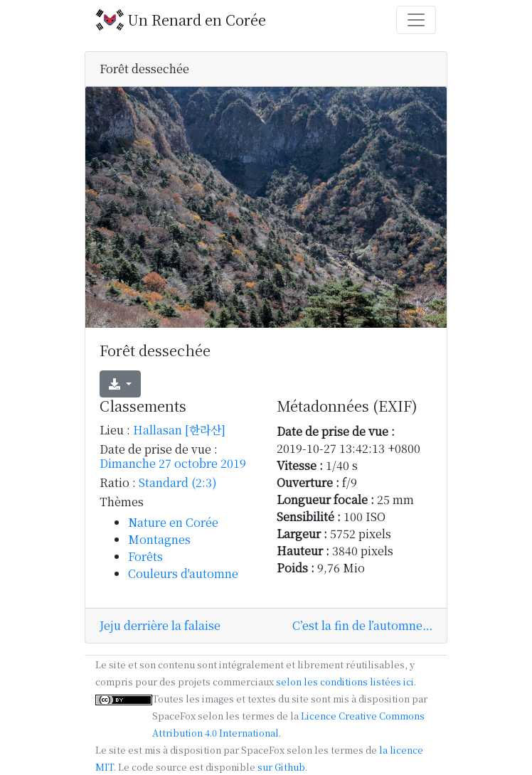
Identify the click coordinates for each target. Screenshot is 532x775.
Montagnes (159, 539)
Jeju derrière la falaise (160, 625)
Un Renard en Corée (181, 20)
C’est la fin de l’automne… (362, 625)
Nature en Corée (173, 522)
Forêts (145, 556)
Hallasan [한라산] (179, 430)
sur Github (281, 767)
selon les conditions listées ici (345, 682)
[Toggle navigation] (416, 20)
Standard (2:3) (178, 482)
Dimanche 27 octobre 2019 (173, 463)
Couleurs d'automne (183, 573)
